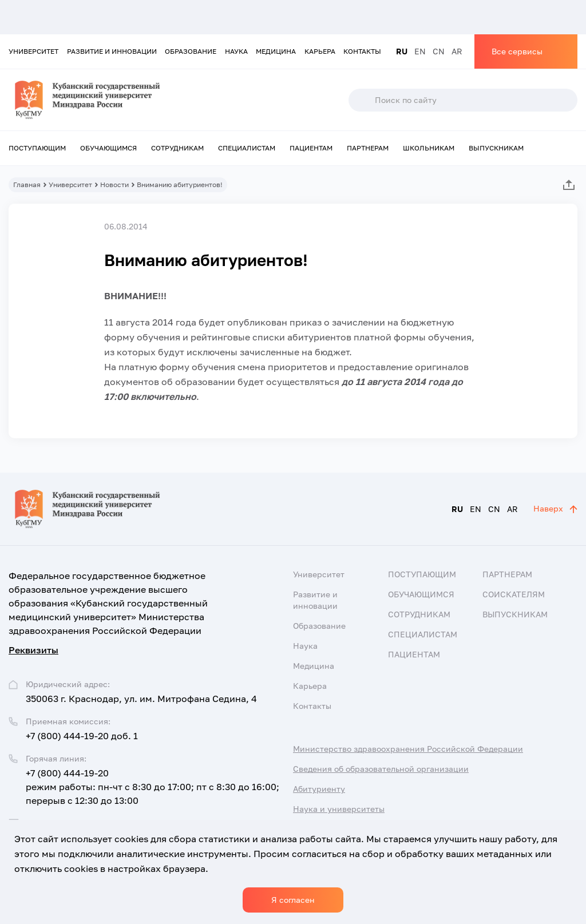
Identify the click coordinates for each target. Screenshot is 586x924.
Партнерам (368, 148)
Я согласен (293, 900)
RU (402, 51)
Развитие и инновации (112, 51)
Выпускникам (496, 148)
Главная (27, 185)
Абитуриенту (319, 789)
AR (457, 51)
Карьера (320, 51)
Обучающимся (108, 148)
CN (439, 51)
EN (420, 51)
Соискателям (514, 594)
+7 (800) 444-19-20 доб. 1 (82, 736)
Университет (33, 51)
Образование (191, 51)
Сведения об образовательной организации (381, 769)
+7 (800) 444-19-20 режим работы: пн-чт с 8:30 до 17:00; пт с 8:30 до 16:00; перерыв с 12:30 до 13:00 (153, 787)
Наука (236, 51)
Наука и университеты (339, 809)
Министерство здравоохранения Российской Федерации (408, 749)
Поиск (361, 100)
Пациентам (311, 148)
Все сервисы (517, 51)
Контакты (362, 51)
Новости (114, 185)
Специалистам (247, 148)
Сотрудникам (177, 148)
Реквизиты (33, 650)
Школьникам (429, 148)
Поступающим (37, 148)
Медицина (276, 51)
